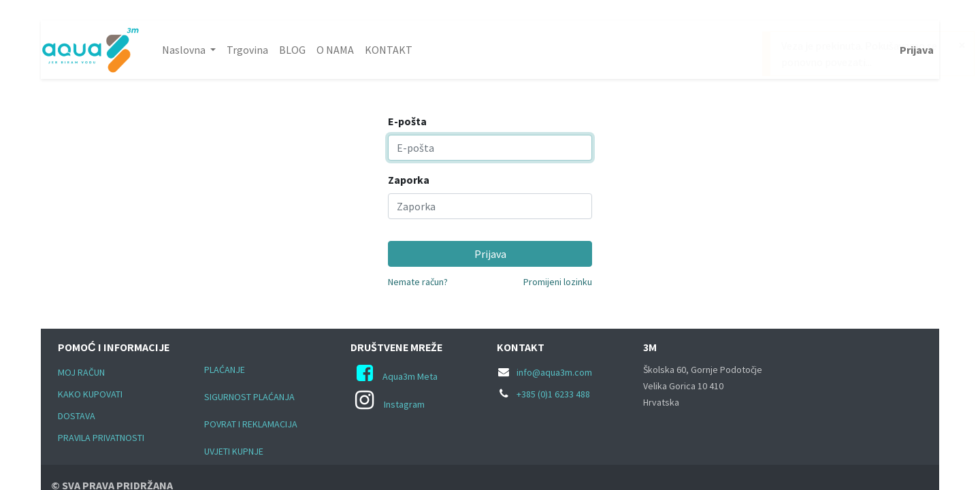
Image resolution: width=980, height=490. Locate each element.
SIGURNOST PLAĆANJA (249, 397)
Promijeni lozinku (558, 282)
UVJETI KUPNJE (234, 451)
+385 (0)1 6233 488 (553, 394)
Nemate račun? (418, 282)
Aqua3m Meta (410, 376)
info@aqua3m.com (554, 372)
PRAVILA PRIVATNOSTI (101, 438)
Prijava (917, 50)
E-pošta (407, 121)
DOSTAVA (77, 416)
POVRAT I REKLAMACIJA (252, 424)
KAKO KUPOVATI (90, 394)
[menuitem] (247, 50)
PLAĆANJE (225, 370)
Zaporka (409, 180)
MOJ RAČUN (81, 372)
